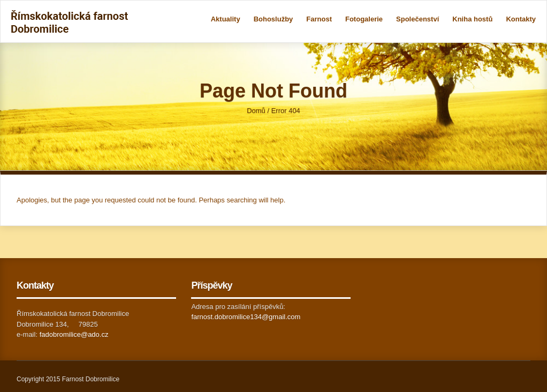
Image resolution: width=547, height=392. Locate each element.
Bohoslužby (273, 19)
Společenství (417, 19)
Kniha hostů (472, 19)
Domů (256, 111)
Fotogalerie (364, 19)
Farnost (319, 19)
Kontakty (521, 19)
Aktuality (226, 19)
